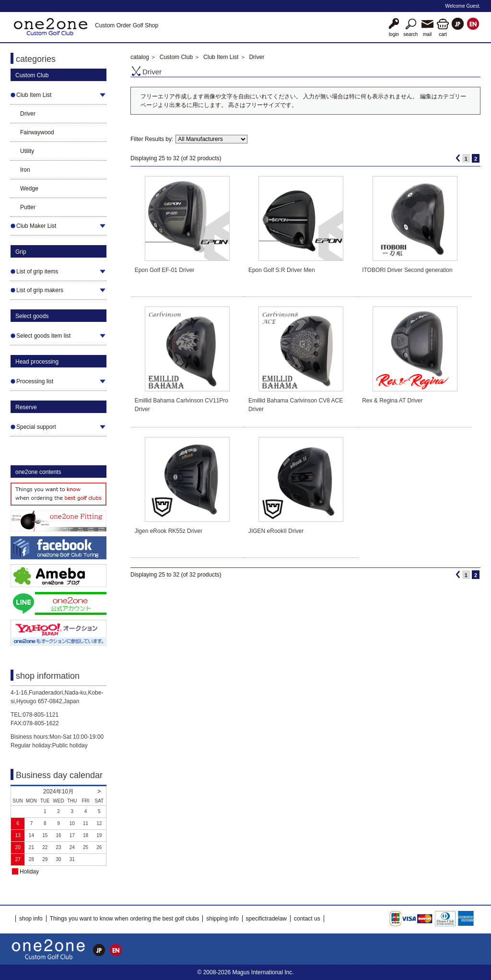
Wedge (29, 189)
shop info (31, 919)
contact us (307, 919)
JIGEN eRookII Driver (276, 531)
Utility (27, 151)
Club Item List (221, 57)
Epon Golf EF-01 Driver (165, 270)
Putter (28, 207)
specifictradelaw (266, 919)
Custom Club (176, 57)
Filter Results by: (152, 139)
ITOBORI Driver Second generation (407, 270)
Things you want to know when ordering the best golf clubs (125, 919)
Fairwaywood (37, 132)
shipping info (222, 919)
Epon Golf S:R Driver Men (282, 270)
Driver (28, 114)
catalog (140, 57)
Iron (25, 170)
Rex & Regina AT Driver (392, 401)
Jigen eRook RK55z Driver (169, 531)
